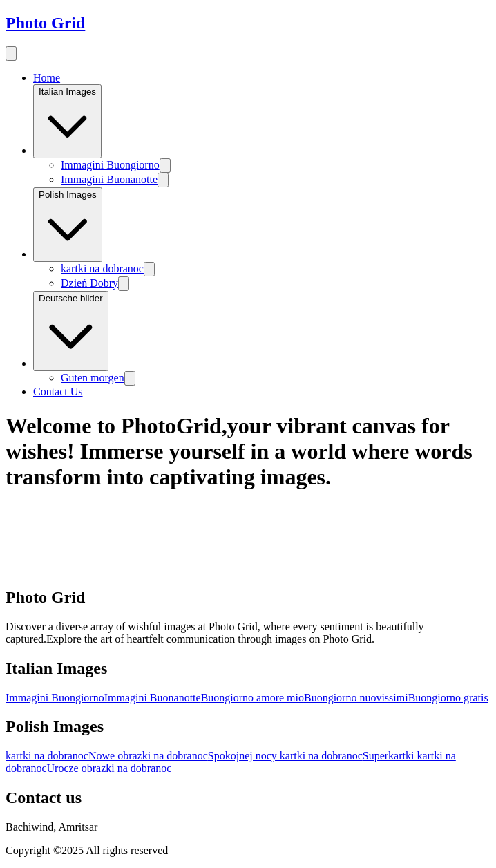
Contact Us (58, 391)
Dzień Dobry (89, 283)
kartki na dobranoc (102, 268)
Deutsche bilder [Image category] (71, 331)
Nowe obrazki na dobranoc (148, 756)
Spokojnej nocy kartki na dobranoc (285, 756)
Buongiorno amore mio (252, 698)
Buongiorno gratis (448, 698)
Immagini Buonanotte (109, 179)
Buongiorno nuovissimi (356, 698)
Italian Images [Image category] (67, 121)
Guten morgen (93, 378)
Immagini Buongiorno (110, 165)
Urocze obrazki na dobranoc (109, 768)
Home (47, 78)
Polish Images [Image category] (68, 225)
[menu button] (11, 54)
